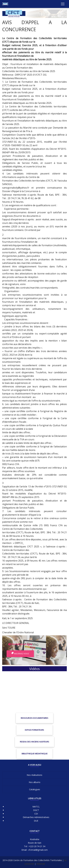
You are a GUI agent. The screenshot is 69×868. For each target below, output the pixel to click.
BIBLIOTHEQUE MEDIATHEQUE (35, 754)
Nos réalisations (34, 775)
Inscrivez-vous (20, 654)
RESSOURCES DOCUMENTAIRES (34, 718)
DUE (36, 821)
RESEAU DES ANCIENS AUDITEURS (34, 742)
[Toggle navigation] (63, 4)
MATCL (36, 807)
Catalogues (35, 789)
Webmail (41, 864)
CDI (36, 814)
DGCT (36, 810)
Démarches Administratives (36, 817)
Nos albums (35, 782)
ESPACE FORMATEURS (34, 730)
